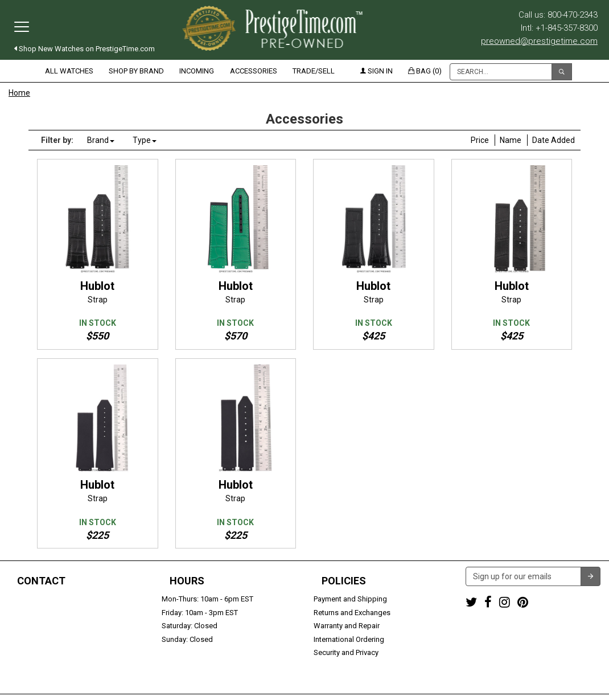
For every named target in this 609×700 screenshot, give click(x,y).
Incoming (197, 71)
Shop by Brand (136, 71)
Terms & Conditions (360, 685)
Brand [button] (101, 140)
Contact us (27, 652)
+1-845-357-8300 (36, 613)
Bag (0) (425, 71)
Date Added (554, 140)
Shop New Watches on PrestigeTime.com (85, 49)
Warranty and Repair (347, 626)
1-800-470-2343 (34, 599)
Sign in (376, 71)
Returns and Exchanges (352, 613)
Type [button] (145, 140)
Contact (41, 581)
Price (480, 140)
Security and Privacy (346, 652)
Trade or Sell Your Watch (49, 639)
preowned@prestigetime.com (539, 41)
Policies (344, 581)
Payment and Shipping (350, 599)
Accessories (254, 71)
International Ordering (349, 639)
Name (511, 140)
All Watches (69, 71)
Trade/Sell (314, 71)
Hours (187, 581)
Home (19, 93)
